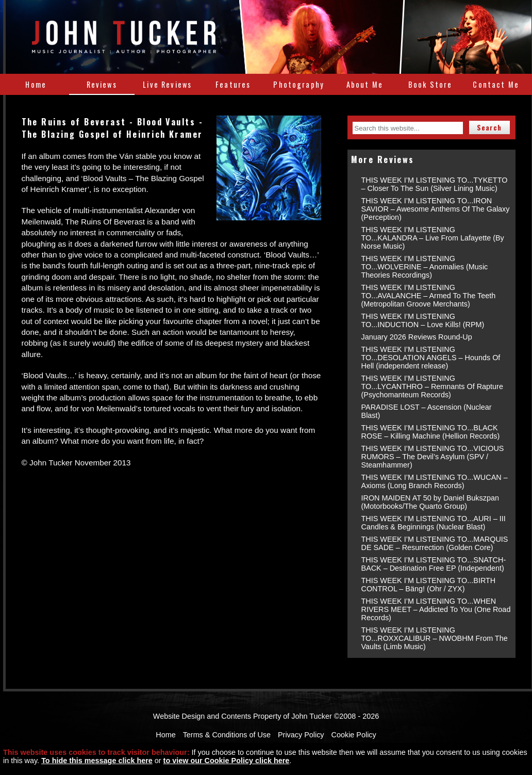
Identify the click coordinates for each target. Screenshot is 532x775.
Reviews (102, 84)
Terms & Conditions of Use (227, 735)
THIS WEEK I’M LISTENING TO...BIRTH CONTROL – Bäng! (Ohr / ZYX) (429, 585)
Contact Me (496, 84)
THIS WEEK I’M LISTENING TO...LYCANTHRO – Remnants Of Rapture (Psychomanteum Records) (432, 386)
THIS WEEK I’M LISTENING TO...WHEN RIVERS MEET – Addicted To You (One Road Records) (436, 609)
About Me (365, 84)
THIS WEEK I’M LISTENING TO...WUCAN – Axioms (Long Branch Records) (435, 481)
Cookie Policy (354, 735)
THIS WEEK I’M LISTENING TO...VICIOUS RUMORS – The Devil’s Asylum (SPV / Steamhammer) (433, 457)
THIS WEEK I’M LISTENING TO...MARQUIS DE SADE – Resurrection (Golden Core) (435, 543)
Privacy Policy (301, 735)
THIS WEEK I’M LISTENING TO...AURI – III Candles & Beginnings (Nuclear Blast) (434, 523)
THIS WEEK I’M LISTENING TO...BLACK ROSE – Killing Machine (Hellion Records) (431, 432)
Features (233, 84)
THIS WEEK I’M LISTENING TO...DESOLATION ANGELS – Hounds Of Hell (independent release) (431, 358)
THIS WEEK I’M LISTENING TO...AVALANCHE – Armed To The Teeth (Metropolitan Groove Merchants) (429, 296)
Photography (299, 84)
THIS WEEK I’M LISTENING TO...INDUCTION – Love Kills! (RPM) (423, 320)
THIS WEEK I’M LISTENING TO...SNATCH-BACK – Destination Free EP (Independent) (434, 564)
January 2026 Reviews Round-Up (417, 337)
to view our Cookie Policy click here (227, 761)
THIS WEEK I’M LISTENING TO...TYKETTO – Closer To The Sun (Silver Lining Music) (435, 184)
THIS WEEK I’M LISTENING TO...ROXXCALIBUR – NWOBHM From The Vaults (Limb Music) (435, 638)
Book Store (430, 84)
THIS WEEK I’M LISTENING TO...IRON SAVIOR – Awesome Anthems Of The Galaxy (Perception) (436, 209)
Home (36, 84)
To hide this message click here (97, 761)
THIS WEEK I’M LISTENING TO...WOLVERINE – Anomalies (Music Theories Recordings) (425, 267)
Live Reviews (167, 84)
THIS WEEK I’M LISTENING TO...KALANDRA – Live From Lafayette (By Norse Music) (433, 238)
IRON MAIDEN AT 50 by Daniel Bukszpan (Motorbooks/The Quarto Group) (430, 502)
